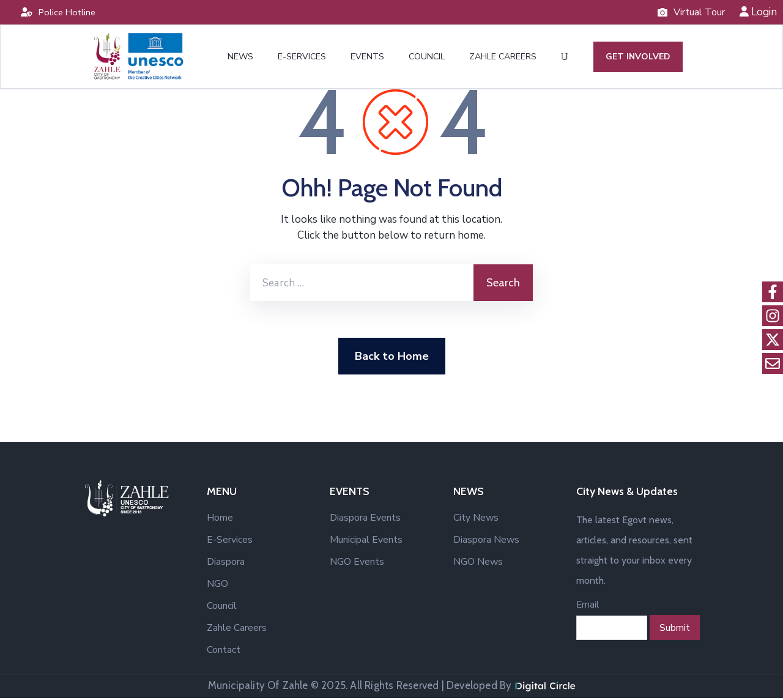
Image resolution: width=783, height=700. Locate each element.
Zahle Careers (237, 630)
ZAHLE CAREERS (503, 58)
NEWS (240, 58)
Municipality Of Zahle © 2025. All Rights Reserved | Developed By (392, 687)
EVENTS (367, 58)
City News (476, 519)
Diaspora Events (365, 519)
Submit (675, 630)
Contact (224, 652)
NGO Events (357, 564)
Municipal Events (366, 542)
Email (588, 606)
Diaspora (226, 564)
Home (220, 519)
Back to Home (392, 358)
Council (222, 608)
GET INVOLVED (637, 58)
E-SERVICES (302, 58)
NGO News (478, 564)
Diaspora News (486, 542)
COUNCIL (427, 58)
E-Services (230, 542)
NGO (217, 586)
